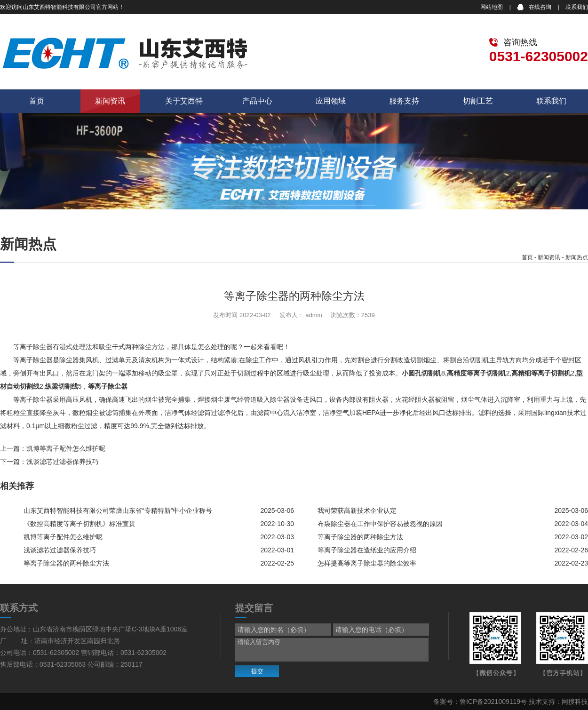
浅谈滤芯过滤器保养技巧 (63, 462)
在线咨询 (540, 7)
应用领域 (331, 101)
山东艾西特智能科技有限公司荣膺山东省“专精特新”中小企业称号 (118, 511)
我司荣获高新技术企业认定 (357, 511)
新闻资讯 (110, 101)
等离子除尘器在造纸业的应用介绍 (367, 550)
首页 (37, 101)
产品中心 (257, 101)
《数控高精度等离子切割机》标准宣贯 (79, 524)
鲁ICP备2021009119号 (493, 702)
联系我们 (577, 7)
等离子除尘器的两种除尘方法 (360, 537)
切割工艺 (478, 101)
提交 (257, 671)
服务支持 (404, 101)
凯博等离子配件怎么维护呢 (66, 448)
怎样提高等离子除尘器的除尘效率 (367, 563)
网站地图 (492, 7)
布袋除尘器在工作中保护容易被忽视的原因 (380, 524)
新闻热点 (577, 257)
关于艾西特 (184, 101)
